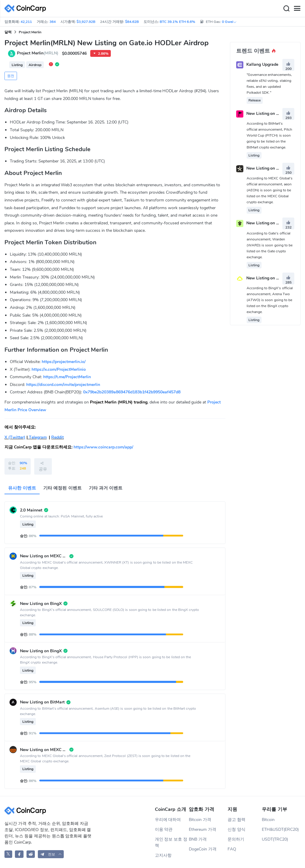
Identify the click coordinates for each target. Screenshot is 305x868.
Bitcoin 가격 (200, 820)
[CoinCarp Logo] (27, 8)
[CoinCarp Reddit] (31, 854)
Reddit (57, 437)
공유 (43, 466)
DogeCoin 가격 (203, 849)
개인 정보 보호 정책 (171, 842)
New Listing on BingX (267, 278)
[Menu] (297, 9)
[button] (51, 854)
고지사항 (163, 855)
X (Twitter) (15, 437)
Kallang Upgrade (262, 65)
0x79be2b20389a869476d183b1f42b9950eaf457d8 (132, 392)
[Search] (286, 9)
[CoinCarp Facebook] (19, 854)
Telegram (37, 437)
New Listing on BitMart (269, 114)
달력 (8, 32)
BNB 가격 (198, 839)
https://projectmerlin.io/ (64, 362)
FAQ (232, 849)
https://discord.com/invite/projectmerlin (63, 385)
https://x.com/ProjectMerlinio (59, 369)
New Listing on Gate (266, 223)
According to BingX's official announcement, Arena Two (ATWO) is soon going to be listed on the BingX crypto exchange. (270, 300)
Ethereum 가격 (203, 829)
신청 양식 (236, 829)
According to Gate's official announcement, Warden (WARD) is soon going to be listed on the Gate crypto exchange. (270, 245)
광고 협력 (236, 820)
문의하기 (236, 839)
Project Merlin (30, 32)
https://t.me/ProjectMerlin (67, 377)
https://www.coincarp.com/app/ (103, 447)
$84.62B (132, 22)
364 (53, 22)
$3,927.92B (86, 22)
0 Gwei (229, 22)
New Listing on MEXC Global (274, 168)
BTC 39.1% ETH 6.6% (177, 22)
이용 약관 (164, 829)
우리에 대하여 (168, 820)
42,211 (26, 22)
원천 (11, 76)
